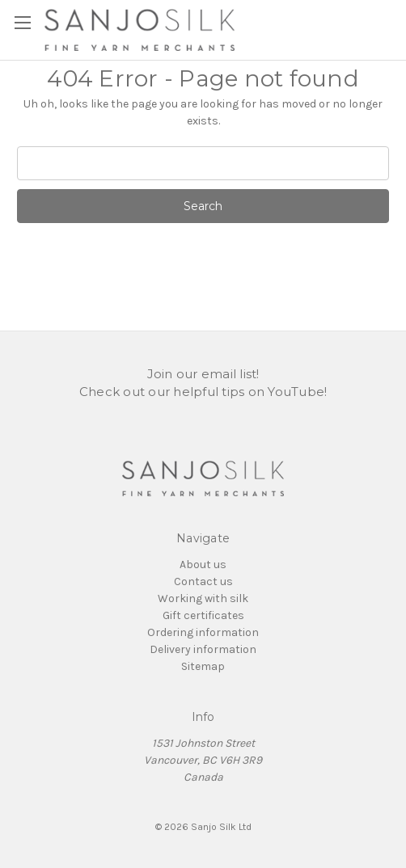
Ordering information (203, 632)
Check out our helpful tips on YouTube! (203, 392)
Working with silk (203, 598)
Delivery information (203, 649)
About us (203, 565)
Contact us (203, 581)
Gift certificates (203, 615)
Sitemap (203, 666)
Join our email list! (203, 374)
